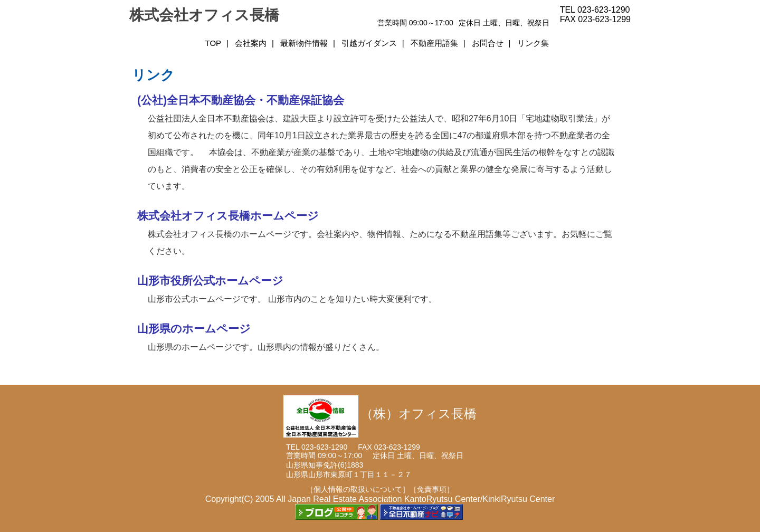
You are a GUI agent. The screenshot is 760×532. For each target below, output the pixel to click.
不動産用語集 (434, 43)
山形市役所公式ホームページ (210, 281)
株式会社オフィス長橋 (204, 15)
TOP (213, 43)
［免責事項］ (432, 489)
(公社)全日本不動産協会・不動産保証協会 (241, 100)
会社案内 (251, 43)
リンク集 (533, 43)
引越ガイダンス (369, 43)
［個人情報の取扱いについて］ (358, 489)
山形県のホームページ (194, 329)
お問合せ (488, 43)
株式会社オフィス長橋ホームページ (228, 216)
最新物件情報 (304, 43)
